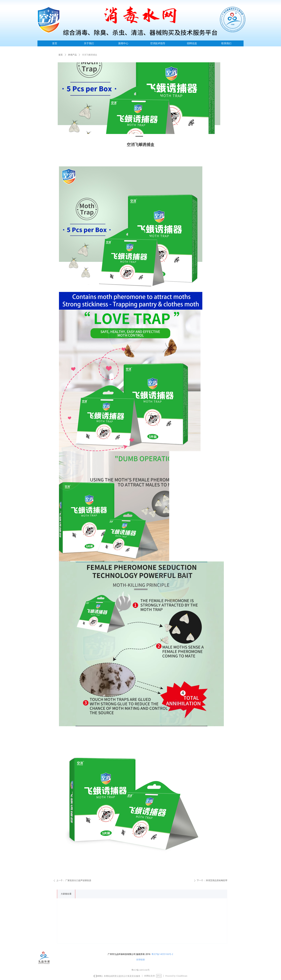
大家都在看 (66, 894)
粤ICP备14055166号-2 (162, 954)
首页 (61, 55)
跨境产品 (72, 55)
